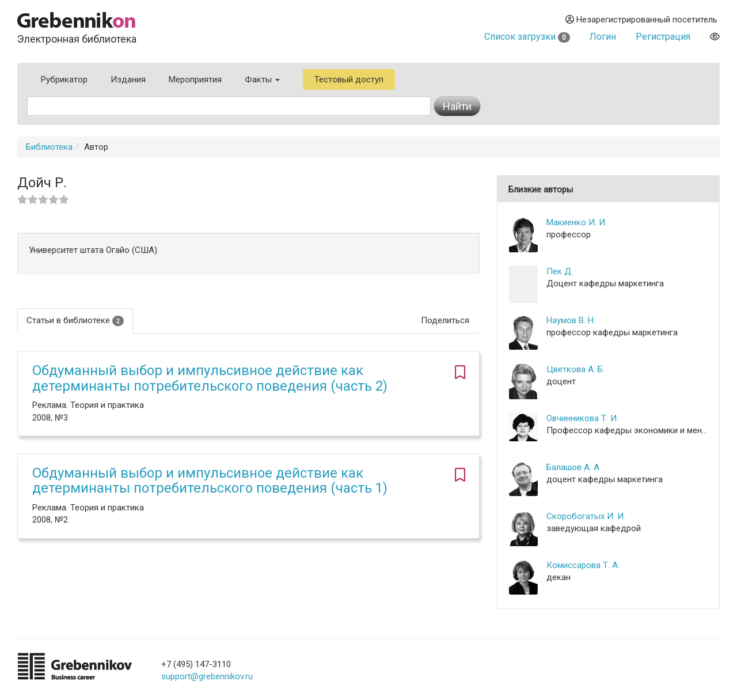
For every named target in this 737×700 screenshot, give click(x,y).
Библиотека (49, 147)
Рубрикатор (64, 80)
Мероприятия (195, 80)
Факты (262, 80)
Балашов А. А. (574, 467)
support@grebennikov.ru (207, 676)
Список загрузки (527, 37)
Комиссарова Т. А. (583, 565)
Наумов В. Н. (571, 320)
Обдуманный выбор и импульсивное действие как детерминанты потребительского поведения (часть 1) (210, 480)
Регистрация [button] (663, 37)
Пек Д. (560, 271)
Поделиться (445, 320)
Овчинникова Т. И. (582, 418)
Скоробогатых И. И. (586, 516)
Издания (128, 80)
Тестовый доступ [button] (349, 80)
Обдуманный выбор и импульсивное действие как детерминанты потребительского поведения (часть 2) (210, 378)
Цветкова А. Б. (575, 369)
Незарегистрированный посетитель (641, 20)
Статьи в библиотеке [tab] (75, 321)
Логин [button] (603, 37)
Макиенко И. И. (577, 222)
